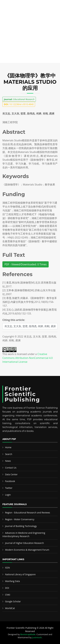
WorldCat (10, 608)
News (8, 461)
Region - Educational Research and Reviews (28, 513)
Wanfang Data (12, 581)
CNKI (8, 595)
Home (8, 447)
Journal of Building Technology (21, 526)
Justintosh (37, 637)
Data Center (11, 474)
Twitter (9, 488)
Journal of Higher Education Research (24, 543)
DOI (7, 588)
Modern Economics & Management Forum (27, 550)
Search (9, 454)
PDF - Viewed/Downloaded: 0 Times (26, 264)
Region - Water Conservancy (20, 519)
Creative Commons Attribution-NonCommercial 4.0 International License (28, 358)
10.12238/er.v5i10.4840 (19, 104)
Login (8, 495)
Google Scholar (13, 601)
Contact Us (11, 468)
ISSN (8, 568)
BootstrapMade (28, 634)
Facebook (10, 481)
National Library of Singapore (20, 574)
